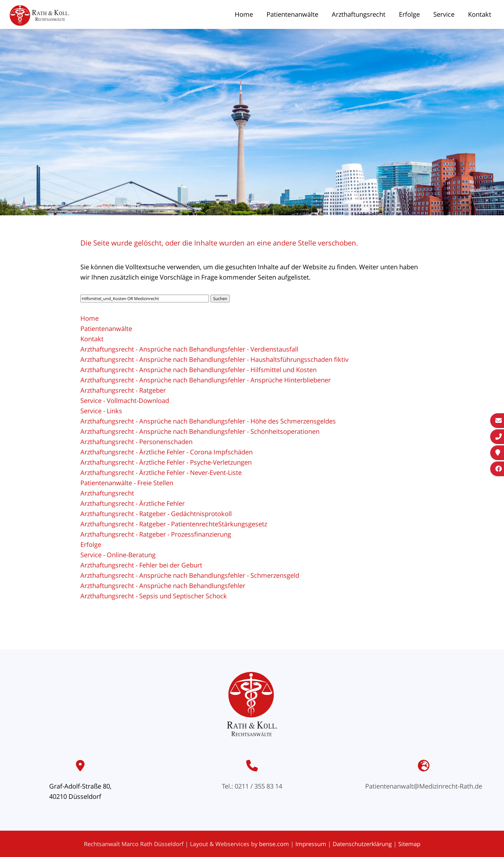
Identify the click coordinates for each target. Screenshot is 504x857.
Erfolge (409, 14)
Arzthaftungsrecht (359, 14)
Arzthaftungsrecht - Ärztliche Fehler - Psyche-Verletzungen (166, 462)
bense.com (274, 844)
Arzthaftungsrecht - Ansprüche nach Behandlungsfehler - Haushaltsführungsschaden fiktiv (214, 359)
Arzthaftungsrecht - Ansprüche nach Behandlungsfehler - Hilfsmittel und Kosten (198, 370)
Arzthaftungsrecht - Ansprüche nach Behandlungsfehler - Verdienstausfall (189, 349)
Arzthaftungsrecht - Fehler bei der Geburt (141, 565)
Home (244, 14)
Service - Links (101, 411)
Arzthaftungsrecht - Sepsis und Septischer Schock (154, 596)
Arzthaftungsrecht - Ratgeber (123, 390)
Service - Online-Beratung (118, 555)
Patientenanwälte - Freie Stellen (127, 483)
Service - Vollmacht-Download (125, 401)
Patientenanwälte (292, 14)
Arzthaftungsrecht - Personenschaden (136, 442)
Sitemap (409, 844)
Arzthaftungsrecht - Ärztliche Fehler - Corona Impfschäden (166, 452)
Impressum (311, 844)
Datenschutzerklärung (362, 844)
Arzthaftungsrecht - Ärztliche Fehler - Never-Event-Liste (161, 473)
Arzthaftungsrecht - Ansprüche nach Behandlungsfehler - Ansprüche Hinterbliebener (206, 380)
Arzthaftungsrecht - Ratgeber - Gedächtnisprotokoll (156, 514)
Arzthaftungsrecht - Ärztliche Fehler (133, 503)
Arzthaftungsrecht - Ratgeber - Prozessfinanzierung (156, 534)
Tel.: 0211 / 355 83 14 (252, 786)
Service (444, 14)
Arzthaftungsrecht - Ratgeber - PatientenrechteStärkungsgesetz (174, 524)
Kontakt (480, 14)
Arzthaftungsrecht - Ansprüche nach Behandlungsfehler (163, 586)
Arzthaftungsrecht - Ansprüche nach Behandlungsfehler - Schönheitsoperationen (200, 431)
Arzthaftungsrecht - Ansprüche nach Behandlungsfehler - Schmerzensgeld (190, 575)
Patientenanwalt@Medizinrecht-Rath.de (424, 786)
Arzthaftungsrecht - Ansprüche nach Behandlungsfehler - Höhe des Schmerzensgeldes (208, 421)
